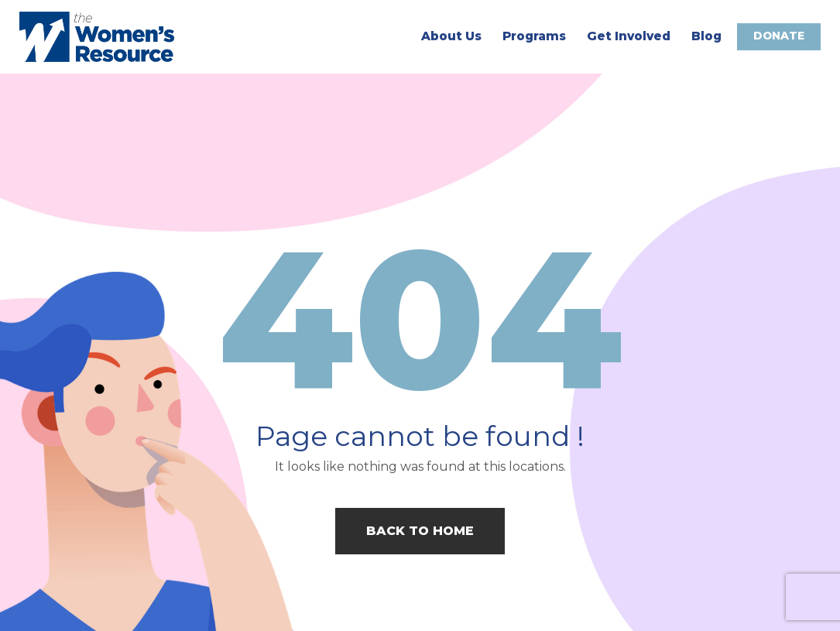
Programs (533, 36)
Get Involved (628, 36)
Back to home (420, 531)
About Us (451, 36)
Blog (706, 36)
